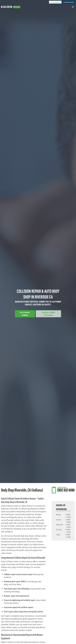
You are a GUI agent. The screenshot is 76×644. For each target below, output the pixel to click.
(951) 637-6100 (66, 490)
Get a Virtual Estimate (55, 2)
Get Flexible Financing (69, 2)
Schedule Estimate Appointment (48, 314)
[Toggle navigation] (73, 7)
